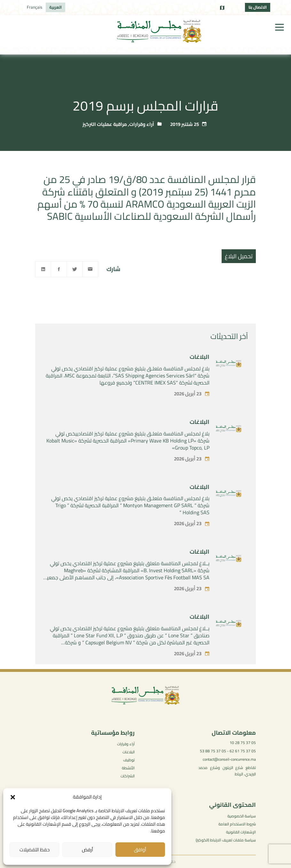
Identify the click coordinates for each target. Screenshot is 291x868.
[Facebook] (59, 269)
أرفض (87, 850)
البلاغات (200, 368)
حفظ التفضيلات (35, 850)
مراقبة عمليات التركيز (105, 124)
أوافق (140, 850)
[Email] (90, 269)
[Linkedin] (43, 269)
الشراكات (128, 776)
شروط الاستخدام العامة (237, 824)
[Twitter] (75, 269)
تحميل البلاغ (239, 256)
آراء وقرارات (142, 124)
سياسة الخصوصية (242, 816)
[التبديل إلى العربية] (55, 7)
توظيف (129, 760)
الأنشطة (128, 768)
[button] (13, 797)
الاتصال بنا (258, 7)
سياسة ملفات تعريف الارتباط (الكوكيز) (226, 840)
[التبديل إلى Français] (35, 7)
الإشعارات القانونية (241, 832)
